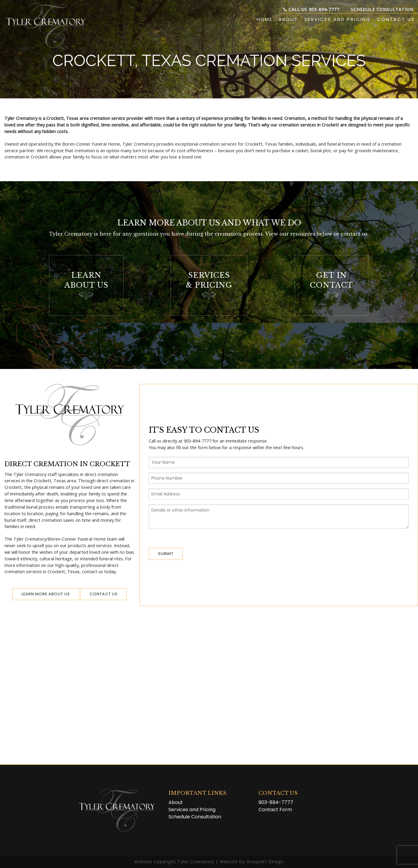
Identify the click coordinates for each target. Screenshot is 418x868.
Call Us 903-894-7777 (311, 9)
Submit (166, 554)
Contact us (104, 594)
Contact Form (275, 810)
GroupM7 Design (265, 862)
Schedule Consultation (382, 9)
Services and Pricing (338, 19)
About (288, 19)
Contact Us (396, 19)
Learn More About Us (46, 594)
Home (265, 19)
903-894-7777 (276, 802)
